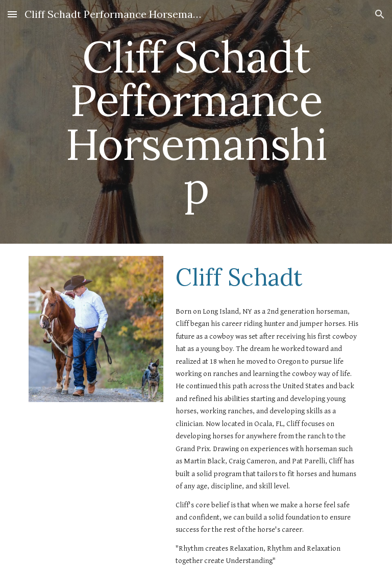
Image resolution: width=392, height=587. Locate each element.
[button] (12, 14)
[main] (196, 122)
